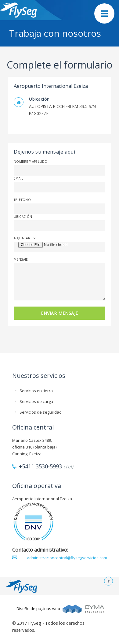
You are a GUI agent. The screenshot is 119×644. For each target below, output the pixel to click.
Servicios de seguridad (41, 412)
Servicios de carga (36, 401)
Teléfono (22, 200)
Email (18, 178)
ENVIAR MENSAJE (60, 313)
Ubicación (23, 217)
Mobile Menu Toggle (104, 13)
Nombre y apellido (31, 162)
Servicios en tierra (36, 391)
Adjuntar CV (25, 238)
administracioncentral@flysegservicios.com (67, 558)
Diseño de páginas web (38, 609)
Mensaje (21, 259)
